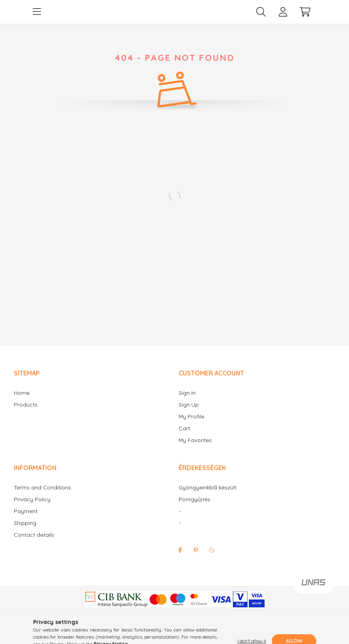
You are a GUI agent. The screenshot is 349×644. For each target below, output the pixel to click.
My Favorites (195, 448)
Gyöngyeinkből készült (208, 496)
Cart (184, 436)
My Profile (191, 425)
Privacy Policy (32, 507)
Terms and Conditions (42, 496)
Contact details (34, 543)
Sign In (187, 401)
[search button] (261, 16)
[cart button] (305, 16)
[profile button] (283, 16)
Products (26, 413)
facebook (180, 558)
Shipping (25, 531)
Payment (26, 519)
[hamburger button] (37, 16)
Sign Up (189, 413)
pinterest (196, 558)
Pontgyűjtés (194, 507)
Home (22, 401)
